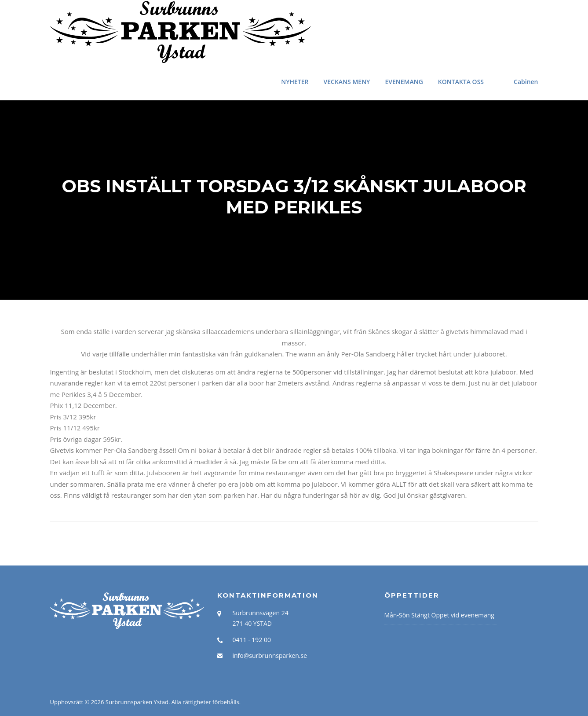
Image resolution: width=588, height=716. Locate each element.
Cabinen (526, 82)
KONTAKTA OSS (461, 82)
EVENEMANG (404, 82)
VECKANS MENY (347, 82)
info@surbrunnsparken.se (270, 655)
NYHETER (295, 82)
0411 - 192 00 (252, 640)
